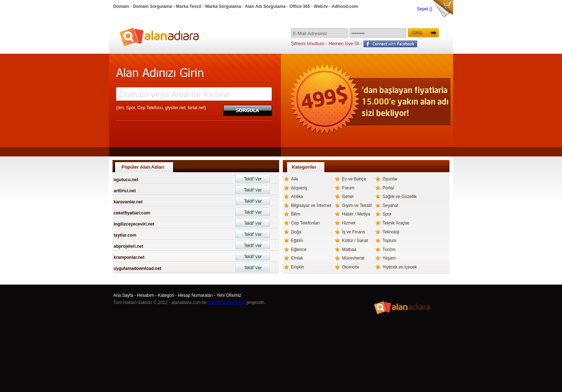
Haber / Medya (356, 214)
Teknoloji (391, 232)
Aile (295, 179)
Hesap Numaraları (195, 295)
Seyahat (390, 205)
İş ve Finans (354, 232)
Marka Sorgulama (223, 6)
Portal (388, 188)
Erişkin (297, 267)
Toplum (389, 241)
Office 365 (300, 6)
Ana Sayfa (123, 295)
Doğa (296, 232)
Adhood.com (345, 6)
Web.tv (321, 6)
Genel (348, 197)
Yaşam (389, 258)
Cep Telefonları (306, 223)
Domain (121, 6)
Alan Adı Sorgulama (265, 6)
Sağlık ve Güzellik (399, 197)
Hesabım (146, 295)
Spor (387, 214)
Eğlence (299, 250)
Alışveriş (299, 188)
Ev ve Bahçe (354, 179)
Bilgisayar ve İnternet (311, 205)
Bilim (296, 214)
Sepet (423, 9)
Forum (348, 188)
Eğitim (297, 241)
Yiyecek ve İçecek (400, 267)
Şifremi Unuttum (308, 43)
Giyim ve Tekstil (357, 205)
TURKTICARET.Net (227, 303)
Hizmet (349, 223)
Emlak (297, 258)
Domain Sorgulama (153, 6)
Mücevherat (353, 258)
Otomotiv (351, 267)
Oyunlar (390, 179)
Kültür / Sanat (355, 241)
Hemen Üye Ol (344, 43)
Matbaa (349, 250)
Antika (297, 197)
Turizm (389, 250)
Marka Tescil (189, 6)
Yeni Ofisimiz (229, 295)
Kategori (166, 295)
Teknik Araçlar (396, 223)
